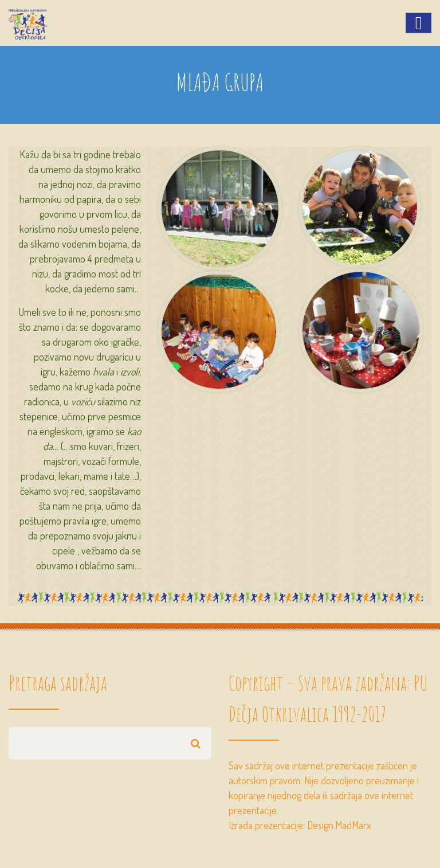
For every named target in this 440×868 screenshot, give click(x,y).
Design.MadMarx (339, 825)
